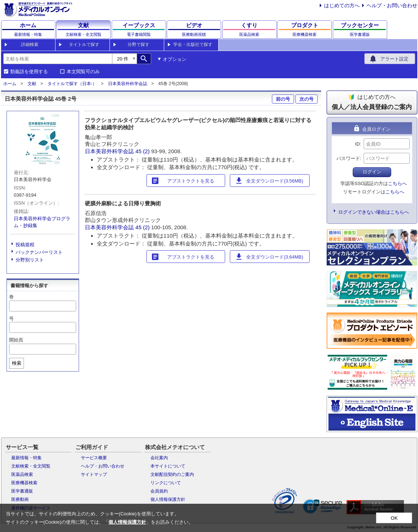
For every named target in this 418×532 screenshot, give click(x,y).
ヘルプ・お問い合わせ (392, 5)
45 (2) (143, 151)
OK (394, 518)
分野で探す (138, 45)
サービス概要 (94, 458)
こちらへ (397, 183)
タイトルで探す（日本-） (72, 84)
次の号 (307, 99)
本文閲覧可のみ (83, 72)
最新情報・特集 (26, 458)
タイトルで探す (84, 45)
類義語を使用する (29, 72)
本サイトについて (168, 466)
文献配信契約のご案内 (172, 474)
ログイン (372, 172)
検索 (17, 363)
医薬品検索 (22, 474)
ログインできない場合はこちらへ (374, 212)
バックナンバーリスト (39, 252)
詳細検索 (30, 45)
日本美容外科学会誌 (128, 84)
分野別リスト (30, 260)
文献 (32, 84)
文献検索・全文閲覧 (31, 466)
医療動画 (20, 499)
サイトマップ (94, 474)
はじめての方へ (342, 5)
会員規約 (159, 491)
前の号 (283, 99)
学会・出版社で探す (193, 45)
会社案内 (159, 458)
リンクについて (166, 483)
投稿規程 (25, 245)
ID (358, 144)
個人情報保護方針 (168, 499)
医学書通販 (22, 491)
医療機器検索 (24, 483)
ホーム (10, 84)
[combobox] (58, 59)
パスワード (348, 158)
